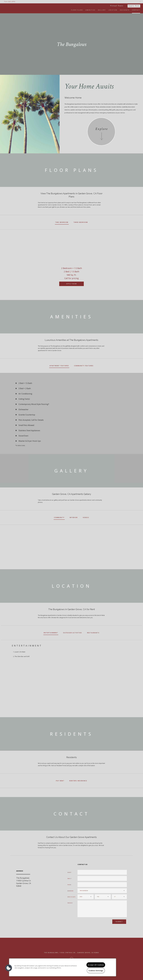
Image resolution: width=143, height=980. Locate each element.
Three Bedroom (81, 222)
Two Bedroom (62, 222)
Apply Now (134, 6)
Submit (119, 922)
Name (69, 872)
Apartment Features (59, 366)
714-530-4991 (10, 2)
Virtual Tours (117, 6)
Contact (136, 10)
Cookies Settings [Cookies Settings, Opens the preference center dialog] (96, 971)
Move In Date (71, 897)
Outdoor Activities (73, 633)
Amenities (90, 10)
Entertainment (51, 633)
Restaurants (93, 633)
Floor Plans (77, 10)
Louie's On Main (20, 652)
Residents (125, 10)
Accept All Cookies (96, 965)
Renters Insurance (78, 781)
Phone (69, 885)
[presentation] (89, 922)
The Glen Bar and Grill (22, 656)
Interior (74, 517)
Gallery (102, 10)
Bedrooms (70, 891)
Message (70, 903)
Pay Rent (60, 781)
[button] (9, 968)
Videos (86, 517)
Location (113, 10)
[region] (63, 967)
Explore (102, 129)
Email (69, 879)
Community (59, 517)
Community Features (84, 366)
